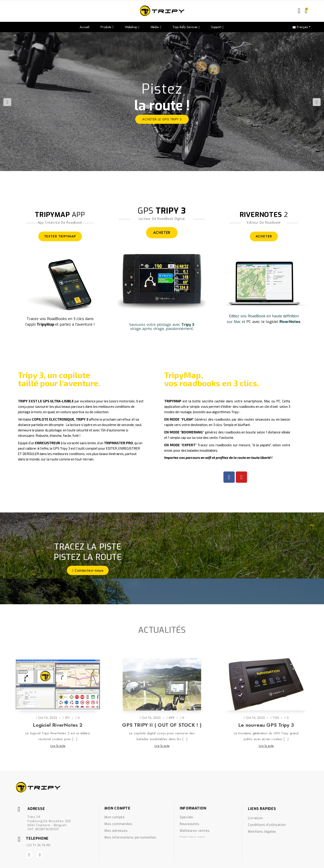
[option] (162, 102)
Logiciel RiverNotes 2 (58, 725)
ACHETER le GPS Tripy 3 (162, 119)
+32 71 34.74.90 (38, 845)
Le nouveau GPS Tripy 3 (266, 725)
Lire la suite (58, 746)
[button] (88, 570)
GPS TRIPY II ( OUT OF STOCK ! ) (162, 725)
